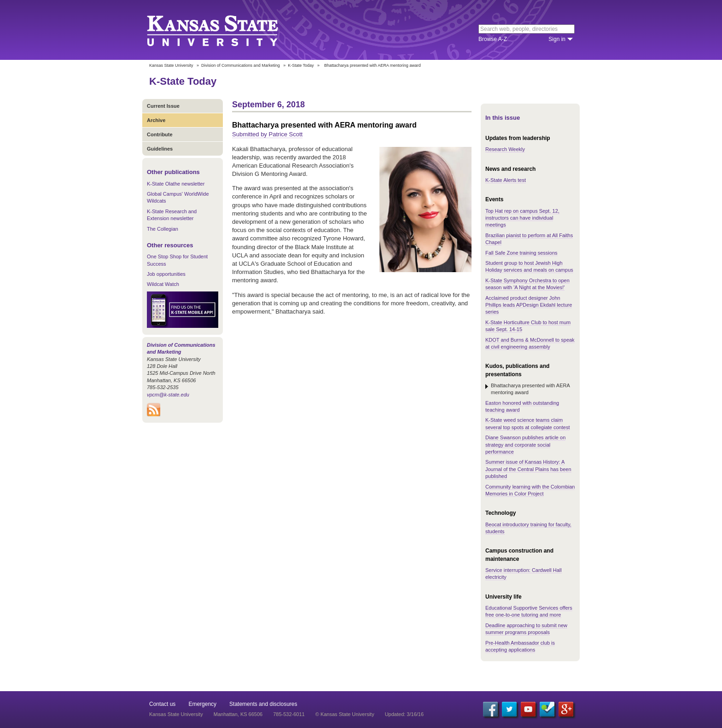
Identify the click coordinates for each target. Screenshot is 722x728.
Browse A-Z (493, 39)
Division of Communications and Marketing (241, 65)
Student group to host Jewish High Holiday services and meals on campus (529, 266)
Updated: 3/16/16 (404, 714)
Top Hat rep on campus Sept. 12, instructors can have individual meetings (522, 218)
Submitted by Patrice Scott (267, 134)
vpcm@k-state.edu (168, 395)
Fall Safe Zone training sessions (521, 253)
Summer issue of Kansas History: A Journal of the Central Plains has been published (528, 469)
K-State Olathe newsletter (176, 184)
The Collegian (163, 229)
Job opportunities (166, 274)
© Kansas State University (345, 714)
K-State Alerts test (506, 180)
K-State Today (301, 65)
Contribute (160, 134)
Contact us (162, 704)
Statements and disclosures (263, 704)
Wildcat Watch (163, 284)
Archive (156, 120)
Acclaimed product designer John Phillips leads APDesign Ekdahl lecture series (529, 305)
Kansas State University (224, 30)
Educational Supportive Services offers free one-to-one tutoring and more (529, 611)
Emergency (202, 704)
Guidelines (160, 149)
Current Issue (163, 106)
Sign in (557, 39)
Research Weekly (505, 149)
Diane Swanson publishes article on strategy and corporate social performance (525, 445)
